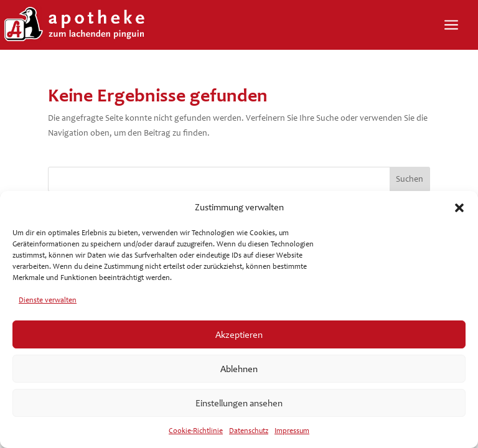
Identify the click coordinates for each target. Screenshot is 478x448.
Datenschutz (249, 431)
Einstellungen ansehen (239, 403)
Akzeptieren (239, 335)
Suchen (410, 179)
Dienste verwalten (48, 300)
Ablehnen (239, 369)
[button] (459, 208)
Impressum (292, 431)
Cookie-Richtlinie (196, 431)
